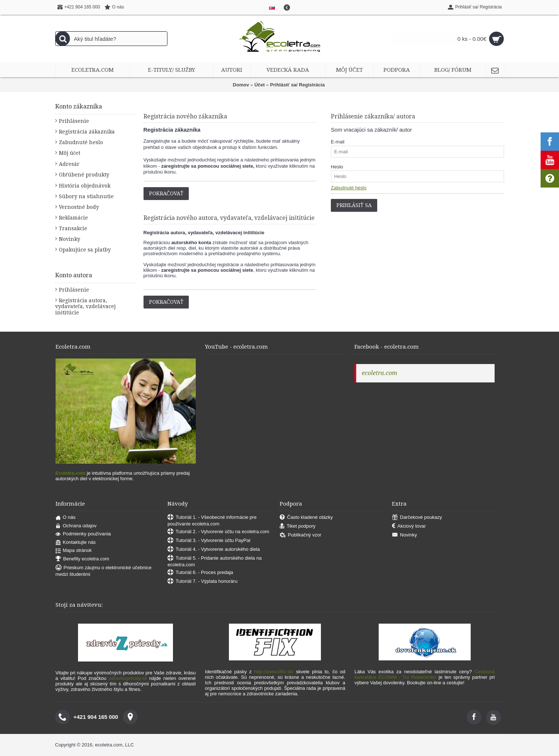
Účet (259, 85)
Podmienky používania (83, 534)
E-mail (338, 142)
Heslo (337, 167)
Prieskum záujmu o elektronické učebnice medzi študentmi (104, 571)
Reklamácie (73, 218)
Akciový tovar (409, 526)
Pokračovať (166, 193)
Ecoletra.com (71, 473)
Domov (241, 85)
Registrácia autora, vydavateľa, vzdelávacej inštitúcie (86, 306)
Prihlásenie (74, 121)
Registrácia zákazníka (87, 132)
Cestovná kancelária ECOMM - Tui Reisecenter (424, 674)
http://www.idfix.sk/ (274, 672)
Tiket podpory (298, 526)
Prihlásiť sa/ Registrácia (298, 85)
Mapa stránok (74, 551)
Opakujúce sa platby (85, 250)
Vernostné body (79, 207)
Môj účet (70, 153)
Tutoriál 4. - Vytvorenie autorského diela (214, 550)
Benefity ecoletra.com (82, 559)
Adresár (69, 164)
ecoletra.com (379, 373)
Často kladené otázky (306, 518)
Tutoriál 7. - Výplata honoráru (202, 582)
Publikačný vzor (300, 535)
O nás (66, 518)
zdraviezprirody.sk (128, 678)
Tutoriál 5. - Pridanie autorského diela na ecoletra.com (215, 561)
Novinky (70, 239)
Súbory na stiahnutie (86, 196)
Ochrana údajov (76, 526)
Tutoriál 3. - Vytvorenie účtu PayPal (209, 541)
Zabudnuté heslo (81, 142)
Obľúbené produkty (84, 175)
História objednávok (85, 186)
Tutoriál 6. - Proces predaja (200, 573)
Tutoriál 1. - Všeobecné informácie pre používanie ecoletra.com (212, 520)
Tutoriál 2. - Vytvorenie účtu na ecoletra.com (218, 532)
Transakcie (73, 228)
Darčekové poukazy (417, 518)
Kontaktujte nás (76, 543)
